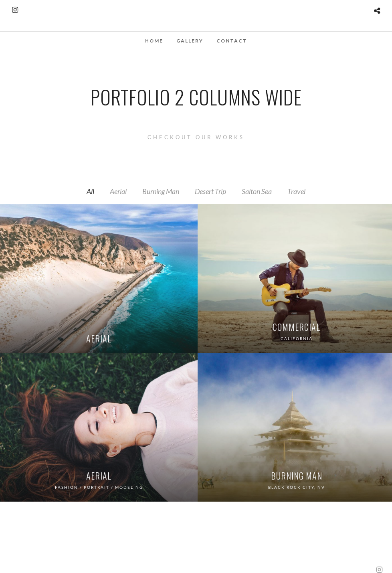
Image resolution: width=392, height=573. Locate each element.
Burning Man (161, 191)
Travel (296, 191)
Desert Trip (210, 191)
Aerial (118, 191)
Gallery (190, 41)
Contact (232, 41)
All (90, 191)
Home (154, 41)
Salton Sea (257, 191)
